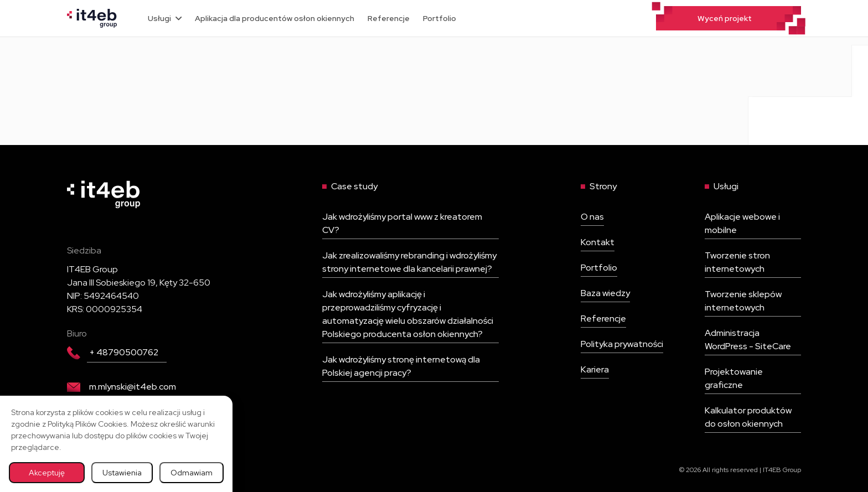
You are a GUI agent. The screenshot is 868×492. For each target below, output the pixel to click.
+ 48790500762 (113, 352)
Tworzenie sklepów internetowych (743, 301)
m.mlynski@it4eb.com (122, 387)
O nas (592, 217)
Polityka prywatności (622, 344)
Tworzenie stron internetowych (737, 262)
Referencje (389, 18)
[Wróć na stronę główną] (92, 17)
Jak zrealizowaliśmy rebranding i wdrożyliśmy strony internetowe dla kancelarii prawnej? (409, 262)
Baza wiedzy (605, 293)
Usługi (165, 18)
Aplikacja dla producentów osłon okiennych (275, 18)
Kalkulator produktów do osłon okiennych (748, 417)
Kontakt (598, 242)
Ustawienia (122, 473)
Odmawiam (192, 473)
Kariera (595, 369)
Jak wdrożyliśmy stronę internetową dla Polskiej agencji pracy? (401, 366)
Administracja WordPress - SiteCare (748, 340)
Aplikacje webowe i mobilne (742, 223)
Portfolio (440, 18)
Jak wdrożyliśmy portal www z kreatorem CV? (402, 223)
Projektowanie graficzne (734, 378)
